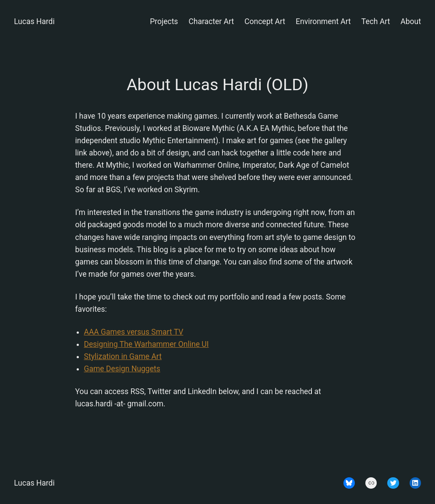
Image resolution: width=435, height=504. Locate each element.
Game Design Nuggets (122, 369)
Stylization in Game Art (123, 356)
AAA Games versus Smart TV (134, 332)
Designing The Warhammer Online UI (147, 344)
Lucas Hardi (34, 21)
